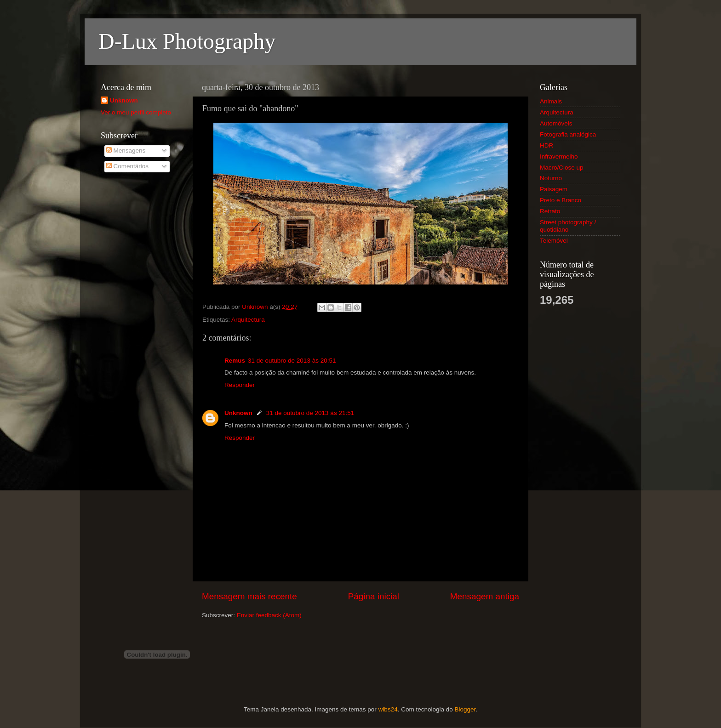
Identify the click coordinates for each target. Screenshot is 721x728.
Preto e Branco (561, 200)
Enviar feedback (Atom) (269, 615)
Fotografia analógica (568, 134)
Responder (240, 385)
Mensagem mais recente (249, 596)
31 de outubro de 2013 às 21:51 (310, 413)
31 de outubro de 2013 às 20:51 (292, 361)
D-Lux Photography (187, 41)
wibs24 (388, 709)
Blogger (465, 709)
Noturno (551, 178)
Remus (235, 361)
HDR (546, 145)
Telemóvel (554, 241)
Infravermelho (559, 156)
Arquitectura (248, 320)
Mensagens (126, 151)
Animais (551, 101)
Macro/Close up (562, 168)
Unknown (238, 413)
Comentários (127, 166)
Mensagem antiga (485, 596)
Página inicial (374, 596)
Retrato (550, 211)
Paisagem (554, 189)
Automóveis (556, 123)
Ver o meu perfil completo (136, 112)
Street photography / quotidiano (568, 226)
